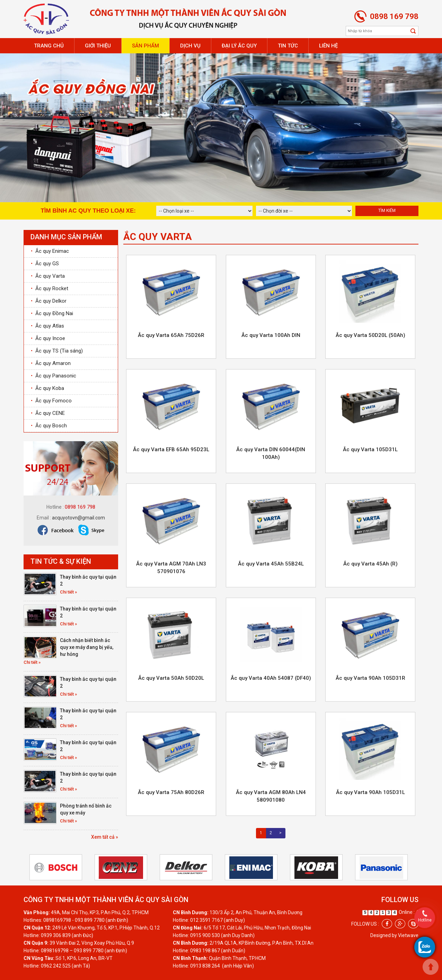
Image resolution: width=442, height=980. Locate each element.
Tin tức (288, 46)
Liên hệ (328, 46)
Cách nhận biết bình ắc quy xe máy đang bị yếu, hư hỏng (87, 647)
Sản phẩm (145, 46)
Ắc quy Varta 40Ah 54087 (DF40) (271, 678)
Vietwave (408, 935)
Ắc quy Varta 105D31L (370, 449)
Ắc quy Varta (48, 276)
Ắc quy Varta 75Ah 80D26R (171, 792)
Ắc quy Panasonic (54, 376)
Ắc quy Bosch (49, 426)
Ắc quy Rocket (50, 288)
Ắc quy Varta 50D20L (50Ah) (370, 335)
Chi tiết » (68, 592)
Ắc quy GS (45, 264)
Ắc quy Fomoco (51, 401)
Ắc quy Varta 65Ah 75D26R (171, 335)
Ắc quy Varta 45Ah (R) (370, 564)
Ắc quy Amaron (51, 363)
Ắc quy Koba (47, 388)
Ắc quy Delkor (49, 301)
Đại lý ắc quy (239, 46)
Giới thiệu (98, 46)
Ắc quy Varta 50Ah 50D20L (171, 678)
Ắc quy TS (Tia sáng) (57, 351)
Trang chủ (49, 46)
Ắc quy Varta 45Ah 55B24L (271, 564)
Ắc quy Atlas (47, 326)
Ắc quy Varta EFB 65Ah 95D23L (171, 449)
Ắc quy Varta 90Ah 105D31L (370, 792)
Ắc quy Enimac (50, 251)
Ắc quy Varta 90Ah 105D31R (370, 678)
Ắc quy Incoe (48, 338)
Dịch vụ (190, 46)
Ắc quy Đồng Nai (52, 313)
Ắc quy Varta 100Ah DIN (271, 335)
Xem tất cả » (105, 837)
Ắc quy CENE (48, 413)
